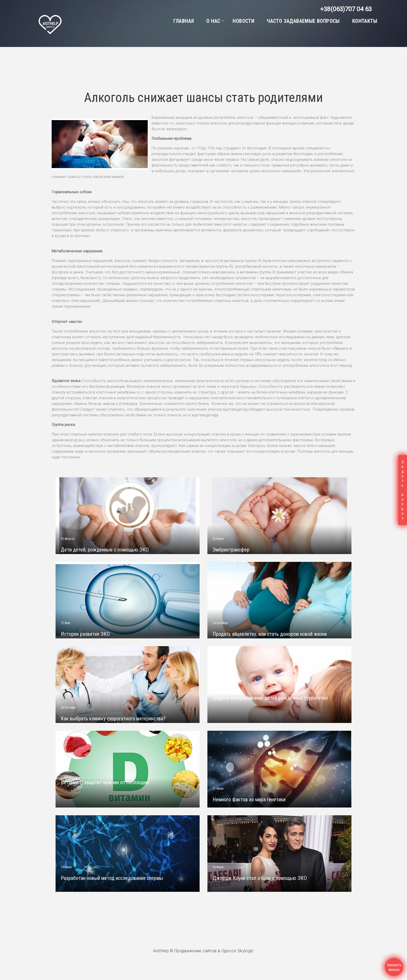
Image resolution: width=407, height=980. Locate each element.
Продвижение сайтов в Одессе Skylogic (214, 951)
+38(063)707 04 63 (346, 9)
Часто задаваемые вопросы (303, 21)
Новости (243, 21)
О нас (213, 21)
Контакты (365, 21)
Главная (184, 21)
